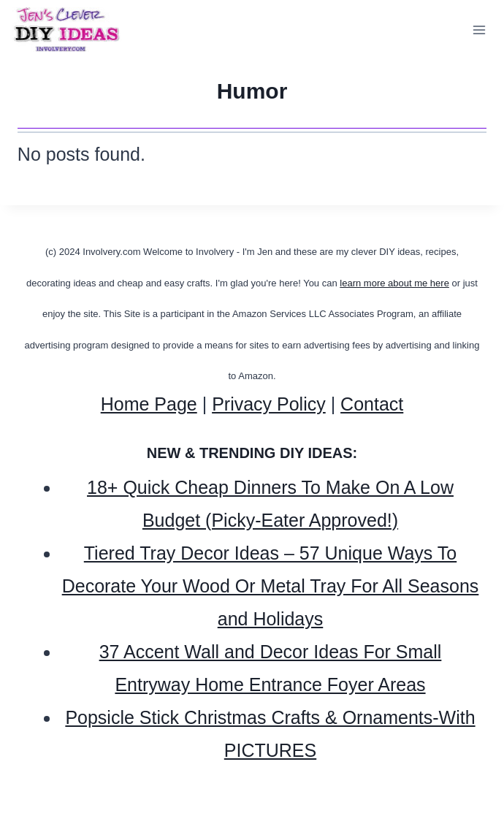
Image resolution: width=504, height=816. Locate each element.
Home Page (149, 404)
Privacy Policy (269, 404)
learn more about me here (394, 283)
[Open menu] (479, 30)
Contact (372, 404)
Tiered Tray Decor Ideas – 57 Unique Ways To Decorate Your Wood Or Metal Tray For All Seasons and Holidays (271, 586)
